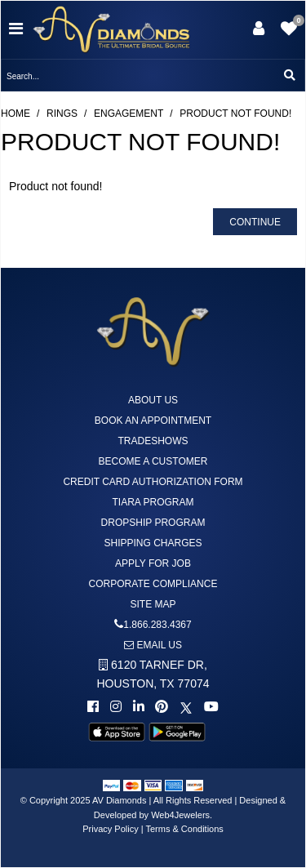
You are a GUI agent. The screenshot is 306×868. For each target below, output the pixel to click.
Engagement (129, 114)
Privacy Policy (110, 829)
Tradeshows (153, 441)
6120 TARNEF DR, (153, 674)
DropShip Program (153, 523)
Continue (255, 222)
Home (16, 114)
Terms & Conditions (184, 829)
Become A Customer (153, 461)
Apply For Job (153, 563)
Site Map (153, 604)
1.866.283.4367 (157, 625)
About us (153, 400)
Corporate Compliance (153, 584)
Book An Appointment (153, 421)
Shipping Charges (153, 543)
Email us (153, 645)
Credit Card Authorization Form (153, 482)
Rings (62, 114)
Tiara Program (153, 502)
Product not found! (235, 114)
